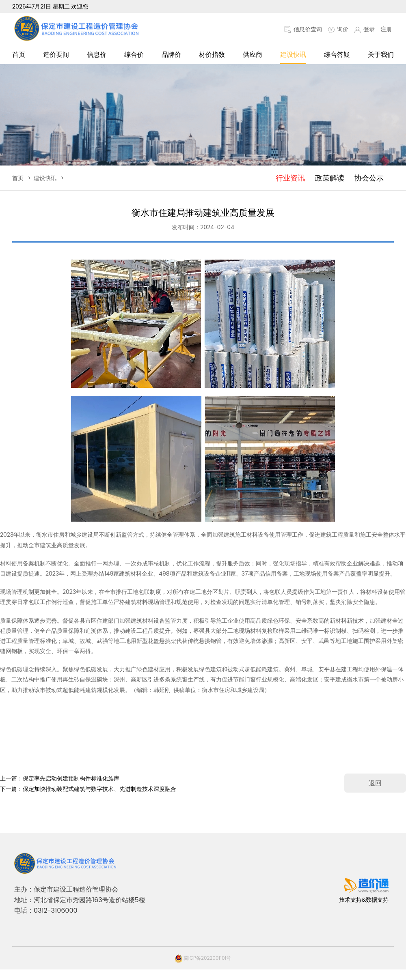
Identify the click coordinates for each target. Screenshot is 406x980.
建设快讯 (293, 55)
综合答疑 (337, 55)
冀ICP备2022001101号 (203, 958)
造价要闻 (56, 55)
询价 (338, 29)
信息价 (97, 55)
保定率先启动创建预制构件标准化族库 (71, 778)
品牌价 (171, 55)
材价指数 (212, 55)
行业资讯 (290, 178)
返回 (375, 783)
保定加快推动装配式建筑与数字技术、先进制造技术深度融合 (99, 789)
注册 (386, 29)
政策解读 (330, 178)
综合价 (134, 55)
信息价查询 (303, 29)
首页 (19, 55)
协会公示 (369, 178)
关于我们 (381, 55)
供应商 (253, 55)
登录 (364, 29)
